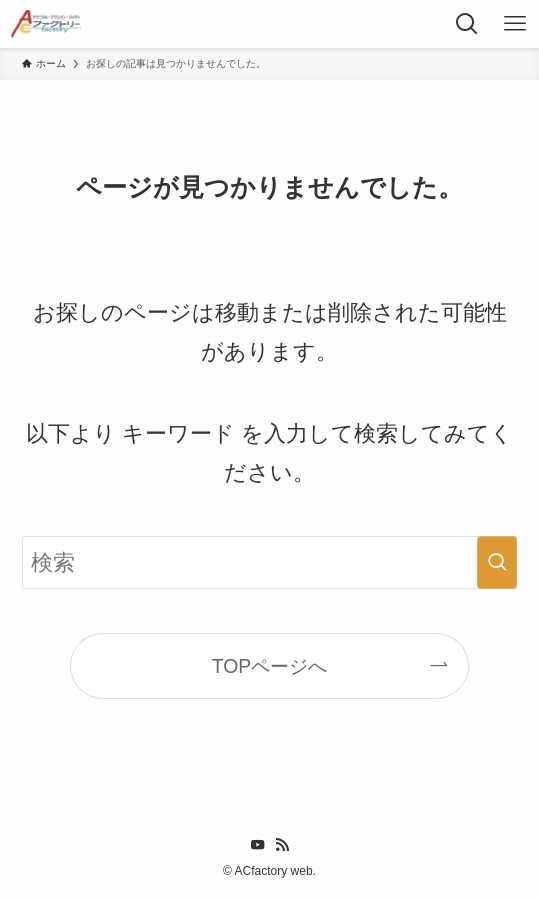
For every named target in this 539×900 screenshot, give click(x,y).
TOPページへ (270, 666)
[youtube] (258, 845)
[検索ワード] (270, 562)
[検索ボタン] (467, 24)
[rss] (282, 845)
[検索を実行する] (497, 562)
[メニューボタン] (515, 24)
